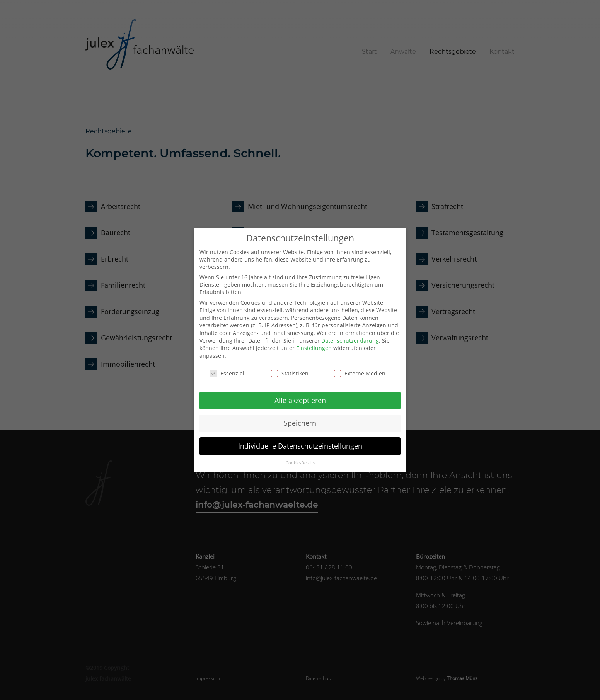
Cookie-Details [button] (300, 457)
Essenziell (228, 367)
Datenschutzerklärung (350, 334)
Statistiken (290, 367)
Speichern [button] (300, 417)
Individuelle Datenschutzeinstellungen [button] (300, 440)
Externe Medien (360, 367)
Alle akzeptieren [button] (300, 394)
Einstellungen (314, 342)
